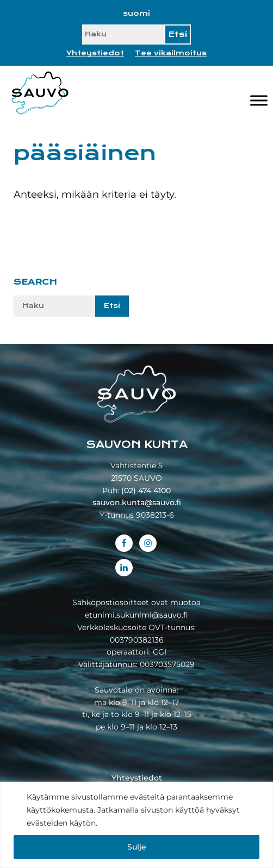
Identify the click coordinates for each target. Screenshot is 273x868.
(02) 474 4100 (146, 490)
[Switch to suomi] (136, 14)
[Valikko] (259, 100)
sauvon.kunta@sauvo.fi (137, 502)
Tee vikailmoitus (171, 53)
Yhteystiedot (95, 53)
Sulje (137, 847)
